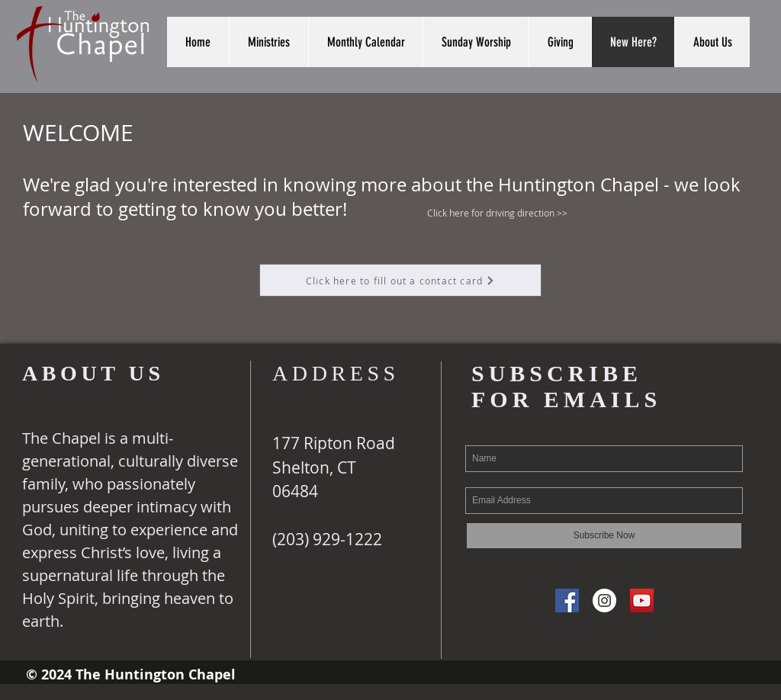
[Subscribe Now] (604, 536)
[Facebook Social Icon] (567, 600)
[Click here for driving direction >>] (497, 213)
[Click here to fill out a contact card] (400, 280)
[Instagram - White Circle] (604, 600)
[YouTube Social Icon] (642, 600)
